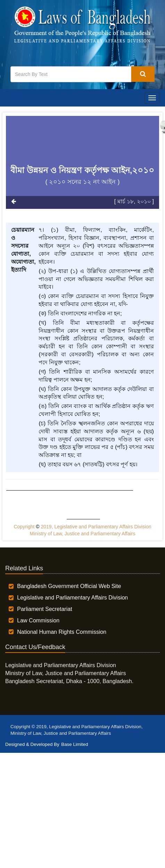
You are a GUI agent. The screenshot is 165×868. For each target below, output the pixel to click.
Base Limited (75, 744)
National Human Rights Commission (62, 632)
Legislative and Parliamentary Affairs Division (72, 598)
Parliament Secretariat (44, 609)
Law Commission (38, 620)
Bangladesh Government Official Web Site (69, 586)
